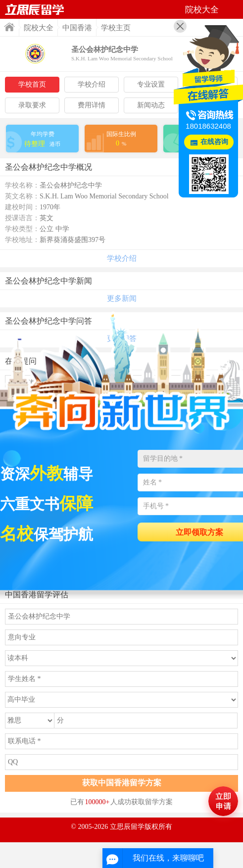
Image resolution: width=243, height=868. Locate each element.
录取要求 (32, 105)
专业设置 (151, 84)
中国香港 (77, 28)
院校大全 (39, 28)
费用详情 (92, 105)
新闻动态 (151, 105)
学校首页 (32, 84)
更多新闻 (122, 298)
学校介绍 (92, 84)
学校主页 (116, 28)
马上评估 (223, 801)
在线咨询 (214, 142)
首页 (9, 27)
